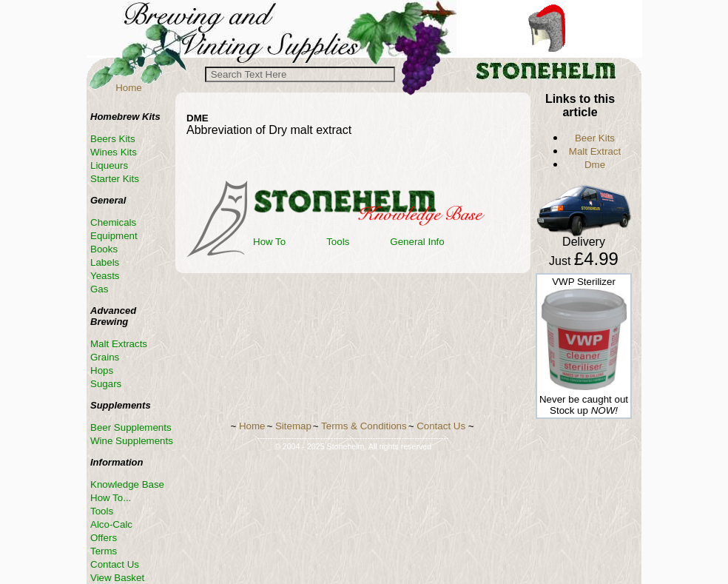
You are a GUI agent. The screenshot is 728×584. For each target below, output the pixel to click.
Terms (104, 551)
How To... (111, 498)
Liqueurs (109, 165)
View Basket (117, 578)
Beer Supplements (131, 427)
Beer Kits (595, 138)
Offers (104, 538)
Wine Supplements (132, 441)
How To (269, 242)
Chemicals (113, 222)
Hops (102, 370)
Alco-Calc (111, 524)
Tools (338, 242)
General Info (417, 242)
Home (129, 88)
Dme (595, 165)
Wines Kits (114, 152)
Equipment (114, 236)
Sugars (106, 384)
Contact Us (115, 564)
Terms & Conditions (364, 426)
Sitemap (293, 426)
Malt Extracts (119, 344)
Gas (99, 289)
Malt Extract (595, 151)
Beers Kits (113, 139)
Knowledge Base (127, 484)
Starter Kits (115, 179)
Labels (105, 262)
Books (104, 249)
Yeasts (105, 276)
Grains (105, 357)
